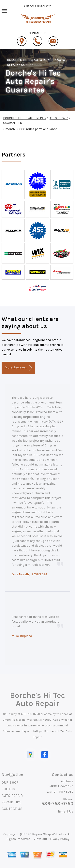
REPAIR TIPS (12, 802)
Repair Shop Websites (49, 834)
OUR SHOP (10, 782)
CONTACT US (12, 809)
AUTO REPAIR (59, 118)
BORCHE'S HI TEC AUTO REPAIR (30, 60)
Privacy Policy (59, 839)
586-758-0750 (30, 714)
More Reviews (18, 368)
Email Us (66, 811)
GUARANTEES (31, 65)
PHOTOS (8, 789)
